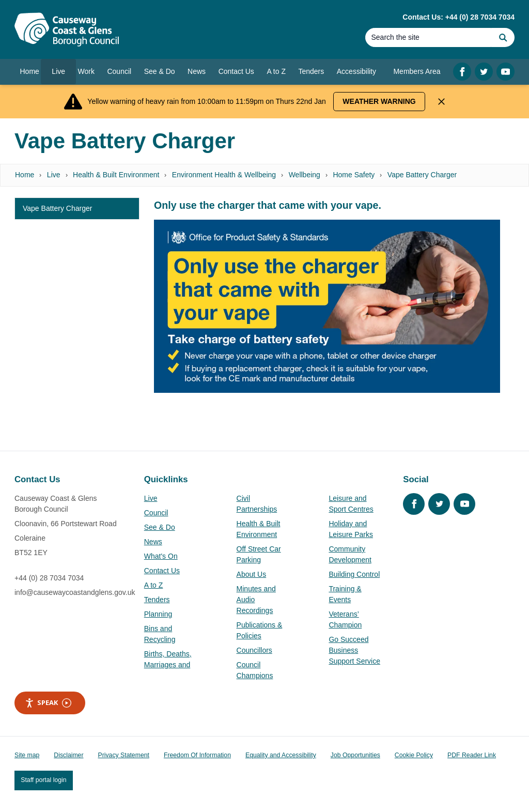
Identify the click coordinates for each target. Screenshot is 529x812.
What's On (161, 556)
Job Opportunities (355, 755)
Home (25, 175)
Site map (27, 755)
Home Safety (354, 175)
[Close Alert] (441, 102)
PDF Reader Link (472, 755)
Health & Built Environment (116, 175)
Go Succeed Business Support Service (354, 650)
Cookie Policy (414, 755)
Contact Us (162, 571)
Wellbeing (305, 175)
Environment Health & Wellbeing (224, 175)
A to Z (154, 585)
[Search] (428, 37)
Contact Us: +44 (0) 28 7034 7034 (458, 17)
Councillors (254, 650)
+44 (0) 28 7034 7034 (49, 578)
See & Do (160, 527)
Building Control (354, 574)
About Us (252, 574)
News (153, 542)
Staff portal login (43, 780)
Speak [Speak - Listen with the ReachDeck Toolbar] (48, 703)
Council (156, 513)
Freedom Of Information (197, 755)
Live (54, 175)
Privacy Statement (124, 755)
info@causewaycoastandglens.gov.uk (75, 592)
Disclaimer (68, 755)
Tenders (157, 600)
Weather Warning (379, 101)
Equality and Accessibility (281, 755)
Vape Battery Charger (422, 175)
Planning (158, 614)
